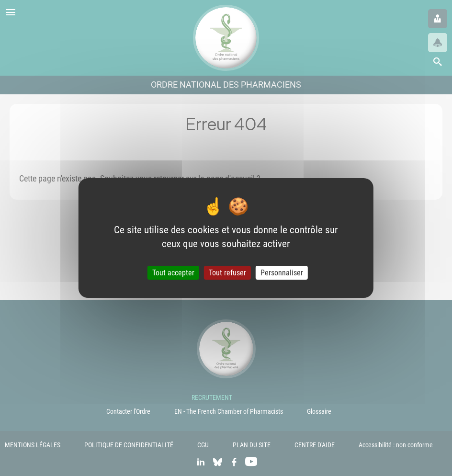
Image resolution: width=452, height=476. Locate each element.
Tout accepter (173, 273)
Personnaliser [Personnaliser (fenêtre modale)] (282, 273)
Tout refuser (227, 273)
